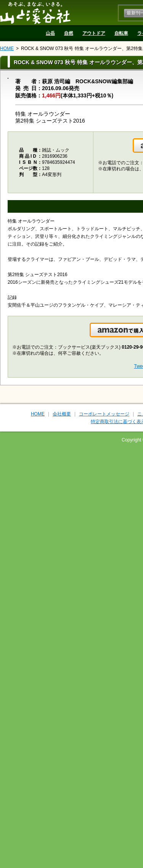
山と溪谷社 (35, 13)
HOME (7, 48)
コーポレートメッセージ (104, 414)
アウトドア (94, 33)
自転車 (121, 33)
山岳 (50, 33)
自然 (69, 33)
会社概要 (62, 414)
